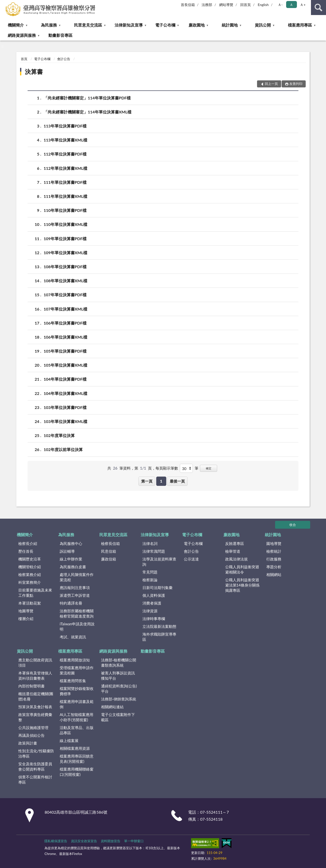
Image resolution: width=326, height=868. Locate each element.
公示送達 (191, 559)
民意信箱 (109, 551)
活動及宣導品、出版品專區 (77, 730)
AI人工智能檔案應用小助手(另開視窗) (76, 717)
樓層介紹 (26, 619)
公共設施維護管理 (33, 728)
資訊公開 (263, 25)
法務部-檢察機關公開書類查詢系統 (119, 663)
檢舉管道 (233, 551)
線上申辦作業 (71, 559)
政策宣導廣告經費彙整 (35, 717)
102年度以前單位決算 (63, 449)
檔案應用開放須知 (75, 660)
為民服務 (49, 25)
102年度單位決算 (59, 435)
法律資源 (150, 611)
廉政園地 (197, 25)
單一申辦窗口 (134, 841)
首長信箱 (188, 5)
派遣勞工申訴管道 (75, 595)
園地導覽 (274, 543)
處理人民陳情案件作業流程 (77, 577)
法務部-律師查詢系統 (119, 699)
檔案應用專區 (300, 25)
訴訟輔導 (67, 551)
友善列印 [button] (296, 84)
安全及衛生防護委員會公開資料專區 (35, 766)
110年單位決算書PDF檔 (65, 210)
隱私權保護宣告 (56, 841)
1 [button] (161, 481)
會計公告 (64, 59)
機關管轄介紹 (30, 567)
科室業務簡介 (30, 582)
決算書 (34, 71)
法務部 (207, 5)
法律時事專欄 (154, 619)
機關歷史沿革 (30, 559)
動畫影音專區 (60, 35)
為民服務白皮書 (73, 567)
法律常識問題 (154, 551)
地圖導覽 (26, 611)
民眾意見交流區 (88, 25)
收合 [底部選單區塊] (293, 525)
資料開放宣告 (111, 841)
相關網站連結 (112, 707)
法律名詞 (150, 543)
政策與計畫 (28, 743)
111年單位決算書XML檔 (65, 196)
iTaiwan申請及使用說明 (77, 626)
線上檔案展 (69, 741)
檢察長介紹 (28, 543)
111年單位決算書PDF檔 (65, 182)
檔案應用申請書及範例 (77, 704)
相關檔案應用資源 (75, 748)
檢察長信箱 (110, 543)
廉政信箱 (109, 559)
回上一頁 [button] (271, 84)
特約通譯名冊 (71, 603)
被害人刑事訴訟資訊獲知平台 (118, 676)
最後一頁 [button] (177, 481)
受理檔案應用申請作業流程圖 (77, 670)
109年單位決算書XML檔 (65, 253)
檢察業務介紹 (30, 574)
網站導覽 (226, 5)
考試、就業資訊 (73, 637)
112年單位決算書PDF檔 (65, 154)
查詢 (318, 8)
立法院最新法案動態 (159, 626)
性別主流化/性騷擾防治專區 (36, 753)
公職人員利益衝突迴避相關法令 (242, 569)
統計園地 (230, 25)
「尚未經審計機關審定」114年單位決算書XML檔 (88, 112)
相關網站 (274, 574)
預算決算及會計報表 (35, 707)
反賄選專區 (235, 543)
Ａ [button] (291, 5)
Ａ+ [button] (303, 5)
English (263, 5)
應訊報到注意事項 (75, 588)
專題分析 (274, 567)
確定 (209, 468)
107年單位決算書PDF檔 (65, 295)
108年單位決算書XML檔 (65, 281)
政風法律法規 (236, 559)
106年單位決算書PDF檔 (65, 323)
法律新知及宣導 (129, 25)
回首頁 (246, 5)
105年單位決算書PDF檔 (65, 351)
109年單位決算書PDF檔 (65, 239)
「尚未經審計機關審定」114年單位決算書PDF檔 (87, 98)
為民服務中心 (71, 543)
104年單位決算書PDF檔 (65, 379)
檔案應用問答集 (73, 681)
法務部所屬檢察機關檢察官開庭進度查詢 (77, 613)
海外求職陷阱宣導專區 (159, 637)
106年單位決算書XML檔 (65, 337)
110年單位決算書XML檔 (65, 224)
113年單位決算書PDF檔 (65, 126)
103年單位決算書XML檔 (65, 421)
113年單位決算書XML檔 (65, 140)
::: (4, 4)
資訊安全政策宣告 (84, 841)
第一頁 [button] (147, 481)
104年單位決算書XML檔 (65, 393)
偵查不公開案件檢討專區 (35, 779)
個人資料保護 (154, 595)
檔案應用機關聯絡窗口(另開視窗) (77, 772)
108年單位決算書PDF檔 (65, 267)
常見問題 (150, 572)
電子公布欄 (165, 25)
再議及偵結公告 (31, 735)
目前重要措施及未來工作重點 (35, 593)
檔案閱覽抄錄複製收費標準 (77, 691)
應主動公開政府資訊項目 (35, 663)
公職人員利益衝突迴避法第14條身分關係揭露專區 (242, 585)
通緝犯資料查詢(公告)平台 (119, 689)
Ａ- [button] (280, 5)
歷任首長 (26, 551)
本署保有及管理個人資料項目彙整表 (35, 676)
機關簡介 (16, 25)
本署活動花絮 (30, 603)
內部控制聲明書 (31, 686)
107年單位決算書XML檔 (65, 309)
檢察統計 (274, 551)
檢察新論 (150, 580)
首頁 (24, 59)
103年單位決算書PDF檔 (65, 407)
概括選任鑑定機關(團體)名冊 (36, 696)
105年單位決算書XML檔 (65, 365)
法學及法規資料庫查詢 (159, 562)
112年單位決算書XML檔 (65, 168)
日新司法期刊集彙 (157, 588)
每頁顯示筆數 (167, 468)
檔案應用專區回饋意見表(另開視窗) (77, 759)
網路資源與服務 (22, 35)
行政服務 (274, 559)
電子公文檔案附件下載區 (118, 717)
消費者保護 (152, 603)
